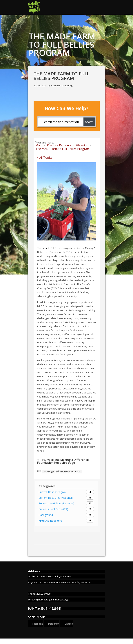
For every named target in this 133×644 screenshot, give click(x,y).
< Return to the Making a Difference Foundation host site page (63, 461)
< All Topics (45, 158)
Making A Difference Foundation (62, 471)
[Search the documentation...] (61, 122)
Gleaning (67, 85)
